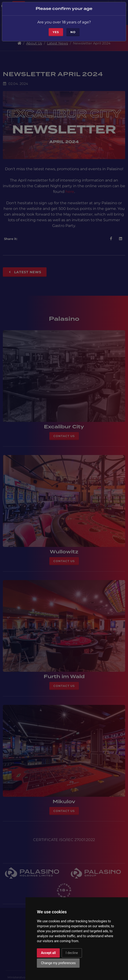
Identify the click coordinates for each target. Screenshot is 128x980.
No (73, 32)
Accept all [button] (48, 953)
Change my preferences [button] (58, 963)
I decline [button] (72, 953)
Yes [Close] (56, 32)
